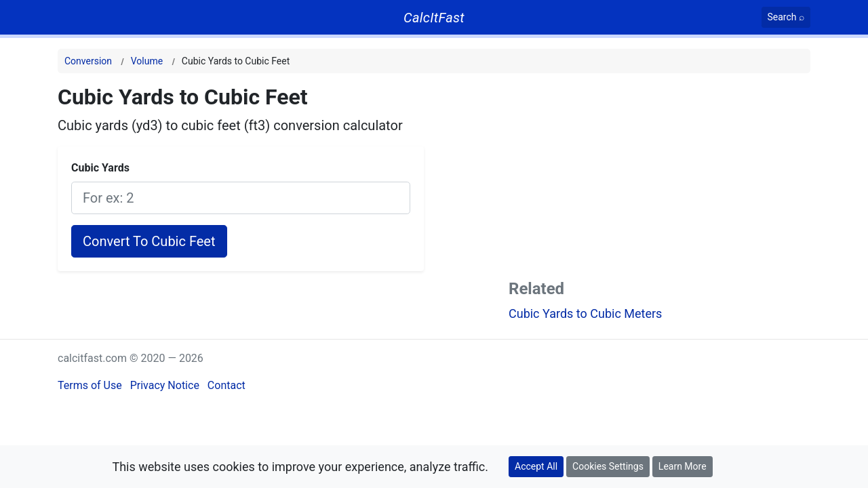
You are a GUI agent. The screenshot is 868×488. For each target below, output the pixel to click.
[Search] (786, 17)
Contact (226, 385)
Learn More (683, 466)
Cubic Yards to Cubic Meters (585, 313)
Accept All (536, 466)
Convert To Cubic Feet (149, 241)
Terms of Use (90, 385)
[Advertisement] (659, 179)
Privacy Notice (165, 385)
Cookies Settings (608, 466)
